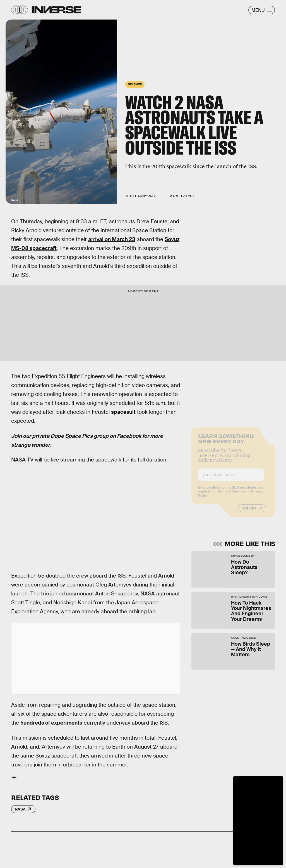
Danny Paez (146, 196)
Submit (249, 512)
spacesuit (123, 412)
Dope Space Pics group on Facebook (96, 436)
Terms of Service (231, 496)
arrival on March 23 (112, 239)
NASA (20, 809)
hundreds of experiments (51, 723)
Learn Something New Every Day (226, 442)
